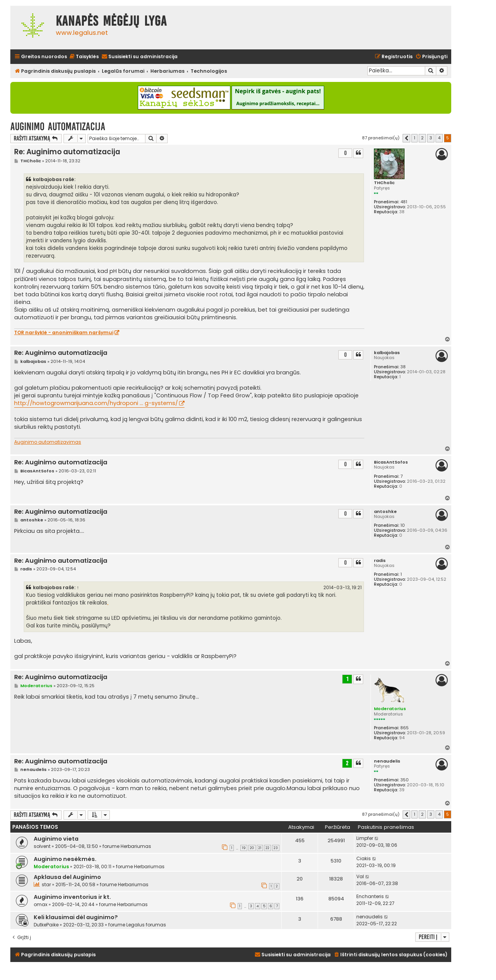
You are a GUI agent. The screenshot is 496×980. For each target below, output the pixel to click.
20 (252, 848)
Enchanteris (370, 896)
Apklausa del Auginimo (67, 877)
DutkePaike (46, 925)
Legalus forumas (146, 925)
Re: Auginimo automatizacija (67, 152)
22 (268, 848)
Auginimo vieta (56, 839)
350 (405, 780)
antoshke (385, 512)
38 (403, 367)
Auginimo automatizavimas (48, 442)
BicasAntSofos (391, 462)
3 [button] (431, 138)
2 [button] (422, 138)
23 (276, 848)
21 (260, 848)
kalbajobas (387, 353)
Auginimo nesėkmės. (65, 859)
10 (403, 525)
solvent (42, 846)
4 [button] (439, 138)
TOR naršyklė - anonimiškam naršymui (64, 333)
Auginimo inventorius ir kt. (72, 897)
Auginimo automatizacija (58, 127)
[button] (406, 138)
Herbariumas (136, 846)
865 (405, 728)
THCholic (384, 183)
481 (404, 202)
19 (244, 848)
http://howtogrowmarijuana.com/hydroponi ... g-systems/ (96, 403)
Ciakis (364, 858)
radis (380, 561)
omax (41, 904)
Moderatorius (390, 709)
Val (360, 876)
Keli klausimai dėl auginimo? (76, 917)
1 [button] (414, 138)
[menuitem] (84, 57)
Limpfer (365, 838)
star (46, 884)
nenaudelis (387, 761)
